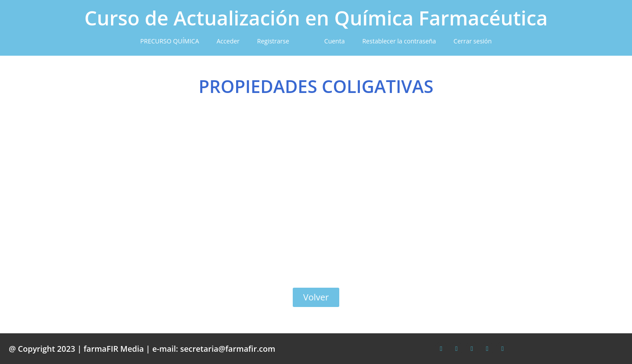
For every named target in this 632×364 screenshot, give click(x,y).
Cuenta (335, 41)
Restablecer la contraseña (399, 41)
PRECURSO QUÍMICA (170, 41)
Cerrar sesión (472, 41)
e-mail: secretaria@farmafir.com (214, 349)
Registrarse (273, 41)
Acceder (228, 41)
